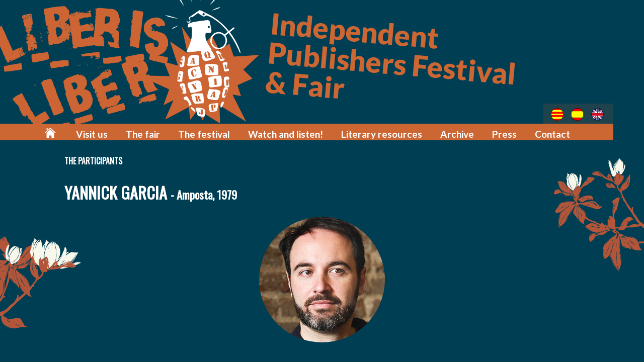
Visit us (121, 132)
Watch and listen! (304, 132)
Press (508, 132)
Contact (554, 132)
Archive (464, 132)
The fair (169, 132)
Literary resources (393, 132)
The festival (227, 132)
